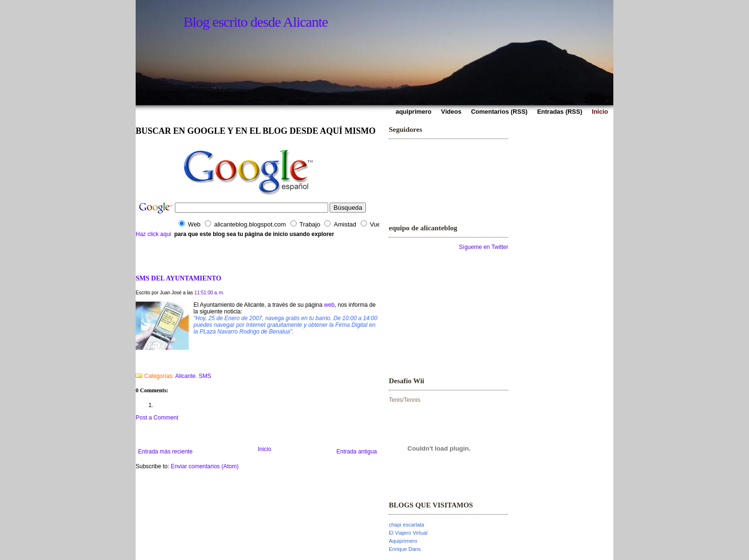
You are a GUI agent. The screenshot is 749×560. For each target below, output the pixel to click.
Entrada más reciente (165, 452)
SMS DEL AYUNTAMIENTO (178, 278)
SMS (205, 376)
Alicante (186, 376)
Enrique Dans (405, 549)
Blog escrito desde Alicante (256, 22)
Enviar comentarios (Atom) (204, 466)
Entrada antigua (357, 452)
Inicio (265, 449)
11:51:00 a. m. (209, 293)
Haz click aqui (153, 234)
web (329, 305)
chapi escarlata (407, 525)
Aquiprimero (403, 541)
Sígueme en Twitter (484, 247)
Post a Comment (157, 418)
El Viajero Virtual (408, 533)
